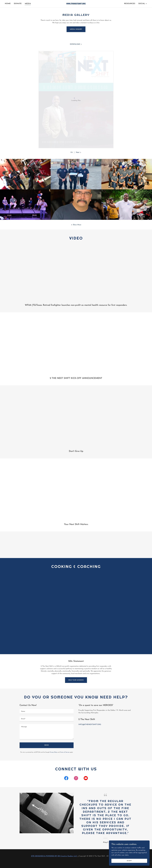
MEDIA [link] (28, 4)
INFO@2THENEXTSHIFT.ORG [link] (90, 725)
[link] (76, 4)
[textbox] (47, 712)
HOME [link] (8, 4)
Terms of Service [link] (65, 752)
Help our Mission (76, 680)
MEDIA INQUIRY (76, 29)
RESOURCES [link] (130, 4)
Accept (129, 861)
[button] (143, 4)
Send (47, 745)
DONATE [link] (18, 4)
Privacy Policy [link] (53, 752)
